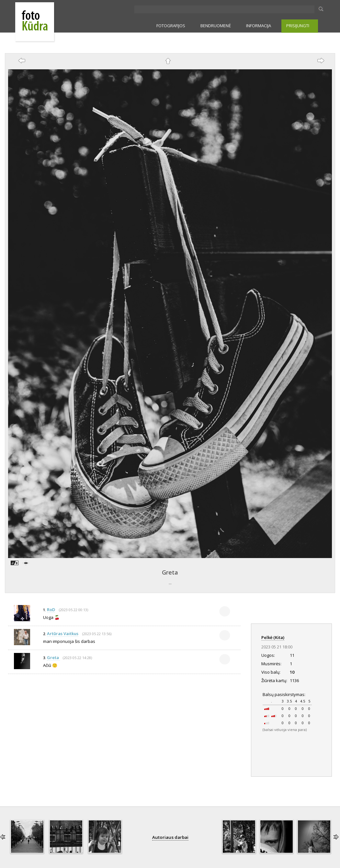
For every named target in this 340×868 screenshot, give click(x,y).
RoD (51, 610)
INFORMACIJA (259, 26)
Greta (170, 572)
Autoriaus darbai (170, 837)
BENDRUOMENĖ (216, 26)
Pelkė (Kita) (273, 637)
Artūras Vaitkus (63, 634)
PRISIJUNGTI (298, 26)
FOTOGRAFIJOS (171, 26)
